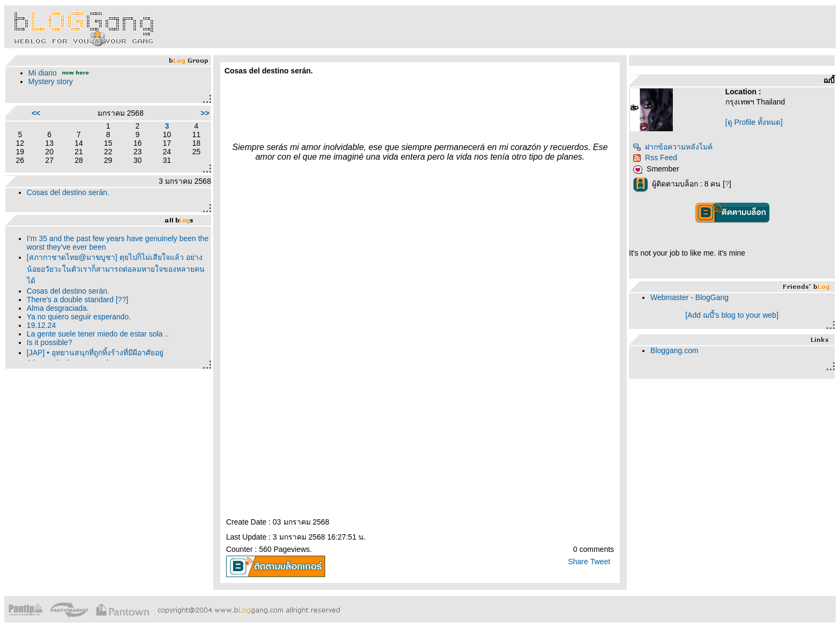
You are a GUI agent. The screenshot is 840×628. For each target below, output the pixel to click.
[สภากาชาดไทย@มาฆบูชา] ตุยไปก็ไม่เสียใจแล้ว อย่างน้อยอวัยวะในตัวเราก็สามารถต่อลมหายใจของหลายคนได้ (116, 269)
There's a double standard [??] (77, 300)
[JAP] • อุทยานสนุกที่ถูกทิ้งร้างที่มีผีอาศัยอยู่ (95, 353)
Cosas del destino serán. (68, 192)
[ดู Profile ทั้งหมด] (754, 122)
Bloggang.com (674, 350)
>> (205, 113)
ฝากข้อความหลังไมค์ (673, 147)
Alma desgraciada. (58, 308)
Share (578, 562)
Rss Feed (655, 158)
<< (36, 113)
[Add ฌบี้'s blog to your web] (732, 315)
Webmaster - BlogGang (689, 297)
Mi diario (43, 73)
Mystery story (51, 81)
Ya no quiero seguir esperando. (79, 317)
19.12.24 (42, 325)
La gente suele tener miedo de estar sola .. (98, 334)
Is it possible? (50, 342)
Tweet (600, 562)
